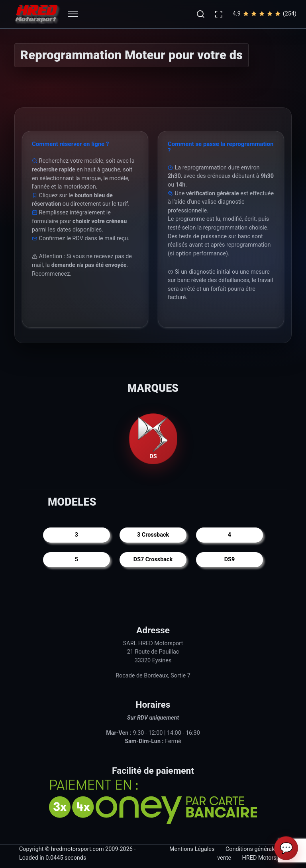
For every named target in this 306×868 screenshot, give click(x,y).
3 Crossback (153, 535)
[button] (200, 14)
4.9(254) (265, 14)
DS (153, 439)
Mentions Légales (192, 849)
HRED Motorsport (265, 858)
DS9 (229, 560)
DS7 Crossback (153, 560)
